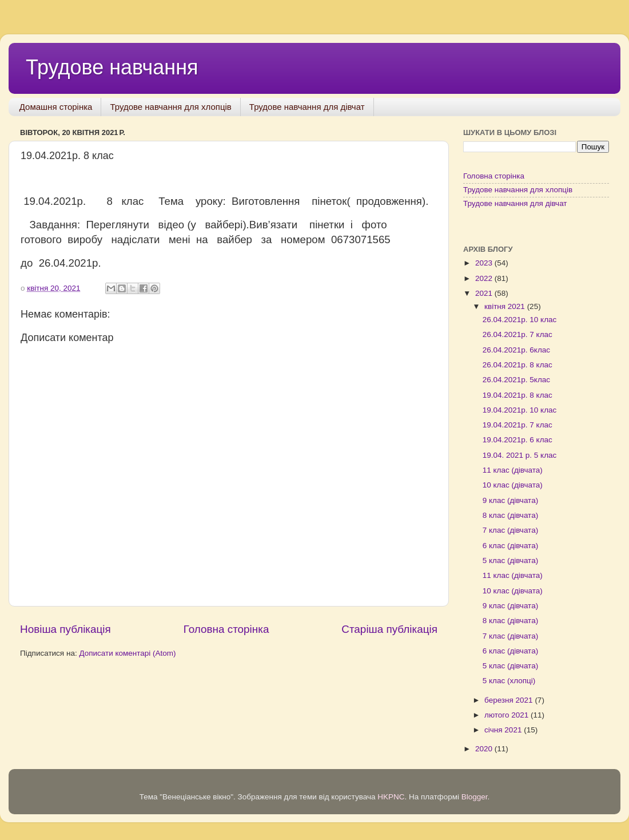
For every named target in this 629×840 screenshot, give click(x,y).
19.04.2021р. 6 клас (517, 440)
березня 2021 (509, 700)
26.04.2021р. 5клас (516, 380)
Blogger (475, 797)
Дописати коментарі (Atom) (127, 653)
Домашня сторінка (56, 107)
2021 (485, 293)
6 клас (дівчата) (510, 546)
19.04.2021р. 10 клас (520, 410)
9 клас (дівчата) (510, 500)
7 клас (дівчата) (510, 530)
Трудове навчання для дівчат (307, 107)
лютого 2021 (507, 715)
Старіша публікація (389, 629)
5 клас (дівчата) (510, 560)
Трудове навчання (112, 67)
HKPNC (391, 797)
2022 (485, 278)
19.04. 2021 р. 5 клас (520, 455)
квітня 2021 (506, 306)
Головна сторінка (226, 629)
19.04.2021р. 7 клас (517, 425)
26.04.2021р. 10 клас (520, 320)
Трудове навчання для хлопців (170, 107)
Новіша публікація (65, 629)
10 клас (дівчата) (513, 485)
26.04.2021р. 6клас (516, 350)
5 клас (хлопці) (509, 681)
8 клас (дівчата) (510, 515)
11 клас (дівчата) (513, 470)
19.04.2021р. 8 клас (517, 395)
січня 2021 (504, 730)
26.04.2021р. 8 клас (517, 365)
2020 (485, 749)
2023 (485, 263)
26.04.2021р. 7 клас (517, 334)
